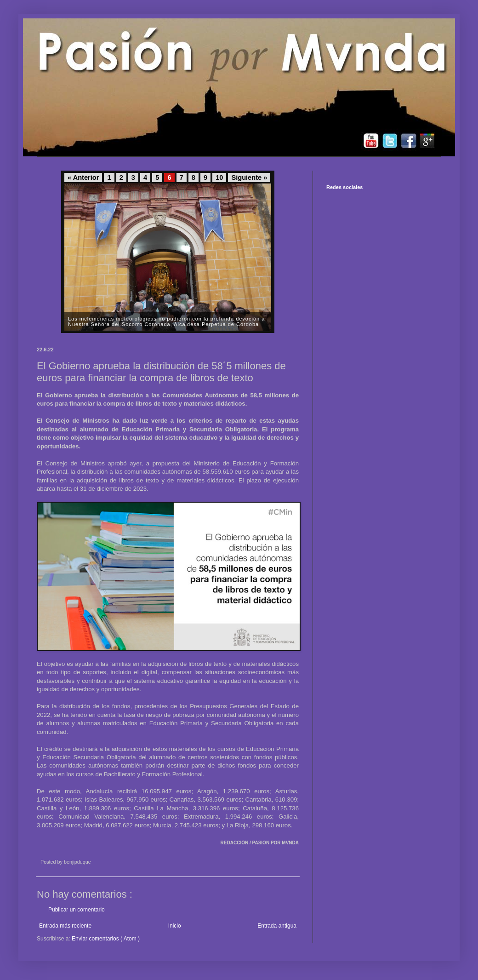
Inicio (175, 926)
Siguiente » (249, 178)
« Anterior (83, 178)
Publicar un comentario (77, 910)
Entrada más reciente (65, 926)
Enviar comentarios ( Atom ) (106, 939)
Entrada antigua (277, 926)
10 (219, 178)
